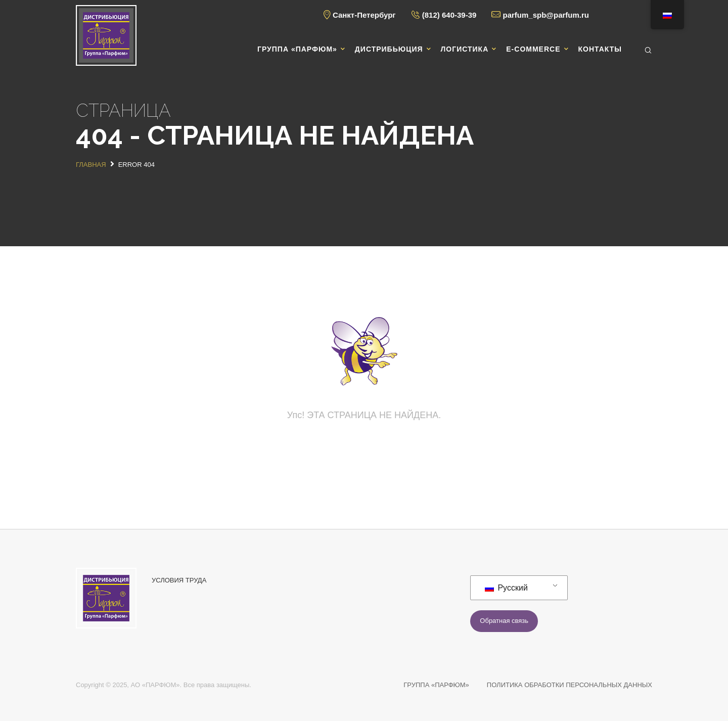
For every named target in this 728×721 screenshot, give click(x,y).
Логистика (465, 49)
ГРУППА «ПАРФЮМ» (436, 685)
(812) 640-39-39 (449, 15)
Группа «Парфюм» (297, 49)
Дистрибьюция (389, 49)
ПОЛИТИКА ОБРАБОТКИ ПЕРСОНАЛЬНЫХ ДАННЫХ (570, 685)
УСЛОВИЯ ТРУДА (179, 580)
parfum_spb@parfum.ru (546, 15)
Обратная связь (504, 621)
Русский (506, 588)
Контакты (600, 49)
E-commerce (533, 49)
